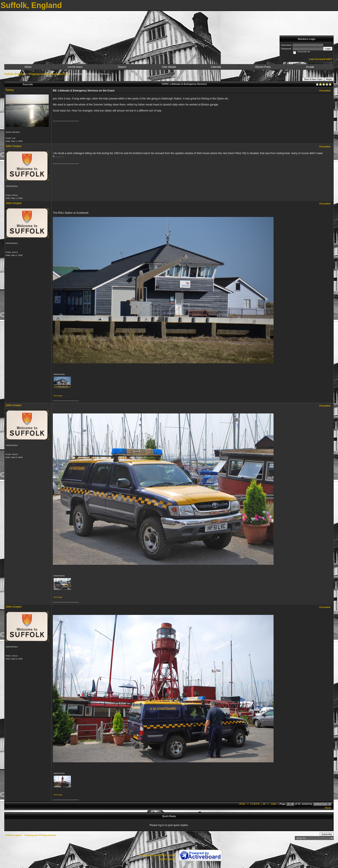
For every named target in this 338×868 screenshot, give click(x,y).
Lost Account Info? (321, 59)
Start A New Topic (313, 79)
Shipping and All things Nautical (48, 74)
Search (122, 67)
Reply (329, 79)
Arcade (310, 67)
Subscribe (327, 834)
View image (58, 396)
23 (264, 804)
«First (242, 804)
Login (328, 49)
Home (28, 67)
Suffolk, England (15, 74)
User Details (169, 67)
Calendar (216, 67)
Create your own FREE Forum (157, 855)
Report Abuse (167, 859)
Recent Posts (263, 67)
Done (328, 808)
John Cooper (14, 146)
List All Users (75, 67)
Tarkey (10, 90)
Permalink (325, 91)
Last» (274, 804)
